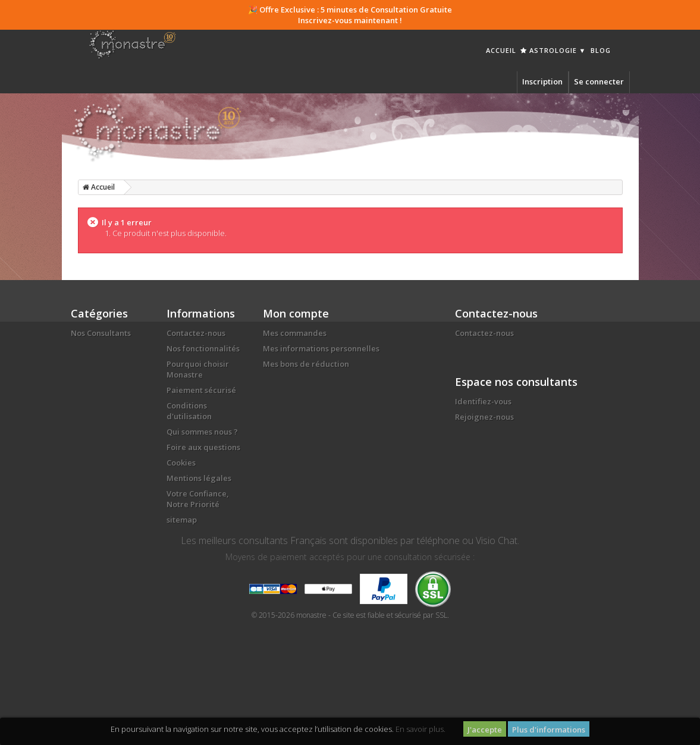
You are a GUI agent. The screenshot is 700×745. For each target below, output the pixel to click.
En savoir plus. (420, 729)
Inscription (542, 81)
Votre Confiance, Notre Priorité (198, 499)
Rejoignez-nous (484, 417)
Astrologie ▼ (553, 50)
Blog (601, 50)
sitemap (182, 520)
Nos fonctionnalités (203, 348)
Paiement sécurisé (201, 390)
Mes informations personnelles (321, 348)
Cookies (181, 463)
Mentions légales (199, 478)
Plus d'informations (549, 730)
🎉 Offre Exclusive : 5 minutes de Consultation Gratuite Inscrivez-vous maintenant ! (350, 15)
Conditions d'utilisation (189, 411)
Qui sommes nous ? (202, 432)
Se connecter (599, 81)
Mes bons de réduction (306, 364)
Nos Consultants (101, 333)
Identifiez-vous (483, 401)
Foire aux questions (203, 447)
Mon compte (296, 313)
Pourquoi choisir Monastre (198, 369)
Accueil (501, 50)
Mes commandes (295, 333)
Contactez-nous (196, 333)
